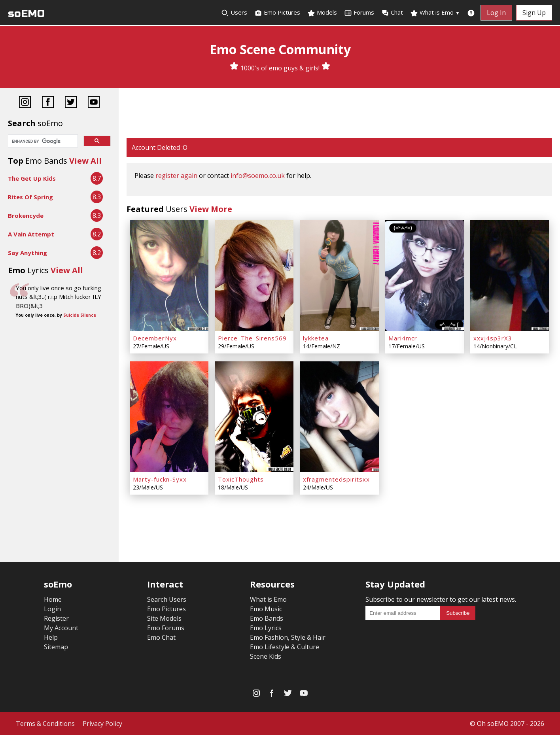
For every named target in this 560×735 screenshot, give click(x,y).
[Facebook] (48, 103)
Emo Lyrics (266, 628)
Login (52, 609)
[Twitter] (71, 103)
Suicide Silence (80, 315)
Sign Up (534, 13)
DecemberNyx (155, 338)
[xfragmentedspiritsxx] (339, 417)
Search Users (167, 599)
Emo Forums (166, 628)
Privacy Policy (102, 724)
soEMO (26, 14)
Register (56, 618)
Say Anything (27, 253)
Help (51, 637)
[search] (42, 142)
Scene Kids (266, 656)
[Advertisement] (339, 114)
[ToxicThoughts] (254, 417)
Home (53, 599)
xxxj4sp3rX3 (493, 338)
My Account (61, 628)
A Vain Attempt (31, 234)
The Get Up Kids (32, 178)
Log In (496, 13)
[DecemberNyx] (169, 276)
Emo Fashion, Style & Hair (288, 637)
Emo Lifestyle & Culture (285, 647)
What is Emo (435, 13)
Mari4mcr (403, 338)
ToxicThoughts (241, 479)
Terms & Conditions (45, 724)
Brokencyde (26, 215)
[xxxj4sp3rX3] (510, 276)
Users (234, 13)
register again (176, 176)
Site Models (164, 618)
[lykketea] (339, 276)
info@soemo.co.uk (258, 176)
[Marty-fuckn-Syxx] (169, 417)
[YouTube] (94, 103)
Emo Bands (267, 618)
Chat (392, 13)
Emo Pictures (277, 13)
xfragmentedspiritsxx (336, 479)
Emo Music (266, 609)
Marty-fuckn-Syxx (160, 479)
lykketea (316, 338)
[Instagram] (25, 103)
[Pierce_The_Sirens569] (254, 276)
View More (211, 209)
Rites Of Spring (30, 197)
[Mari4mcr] (425, 276)
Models (322, 13)
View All (85, 161)
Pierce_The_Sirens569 (252, 338)
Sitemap (56, 647)
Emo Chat (161, 637)
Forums (359, 13)
